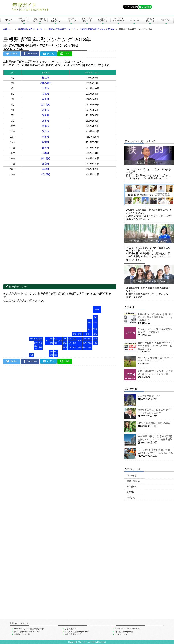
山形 (90, 329)
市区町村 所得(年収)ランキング (61, 29)
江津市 (46, 131)
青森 (95, 317)
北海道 (97, 310)
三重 (70, 347)
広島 (51, 343)
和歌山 (65, 347)
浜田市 (46, 110)
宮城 (95, 329)
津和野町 (46, 174)
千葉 (95, 343)
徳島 (56, 355)
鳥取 (56, 339)
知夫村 (46, 115)
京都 (65, 339)
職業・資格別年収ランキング (27, 632)
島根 (51, 339)
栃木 (90, 339)
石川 (75, 334)
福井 (75, 339)
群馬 (85, 339)
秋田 (90, 323)
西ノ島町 (46, 105)
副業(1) (130, 492)
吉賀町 (46, 148)
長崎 (31, 339)
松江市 (46, 78)
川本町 (46, 153)
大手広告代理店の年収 (149, 396)
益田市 (46, 121)
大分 (40, 343)
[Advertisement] (31, 204)
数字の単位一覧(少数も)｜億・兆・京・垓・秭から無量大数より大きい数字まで (156, 317)
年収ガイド (8, 29)
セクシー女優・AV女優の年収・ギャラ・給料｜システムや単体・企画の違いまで (155, 346)
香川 (56, 351)
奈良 (70, 343)
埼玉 (90, 343)
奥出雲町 (46, 158)
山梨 (85, 343)
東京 (90, 347)
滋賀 (70, 339)
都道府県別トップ (73, 634)
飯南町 (46, 164)
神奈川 (85, 347)
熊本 (36, 343)
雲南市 (46, 126)
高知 (51, 355)
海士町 (46, 99)
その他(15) (132, 487)
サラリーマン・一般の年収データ (29, 629)
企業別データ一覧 (22, 634)
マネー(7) (131, 476)
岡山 (56, 343)
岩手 (95, 323)
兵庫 (60, 341)
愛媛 (51, 351)
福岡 (40, 339)
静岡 (80, 347)
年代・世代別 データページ (77, 632)
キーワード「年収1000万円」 (128, 629)
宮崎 (40, 347)
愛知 (75, 347)
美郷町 (46, 169)
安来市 (46, 94)
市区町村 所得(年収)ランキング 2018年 (97, 29)
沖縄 (31, 355)
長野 (80, 341)
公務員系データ (72, 629)
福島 (95, 334)
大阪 (65, 343)
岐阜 (75, 343)
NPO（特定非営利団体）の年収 (154, 423)
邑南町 (46, 142)
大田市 (46, 137)
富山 (80, 334)
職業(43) (131, 497)
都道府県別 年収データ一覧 (30, 29)
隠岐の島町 (46, 83)
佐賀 (36, 339)
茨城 (95, 339)
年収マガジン (121, 634)
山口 (47, 341)
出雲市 (46, 88)
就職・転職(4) (133, 481)
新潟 (87, 334)
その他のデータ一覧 (124, 632)
